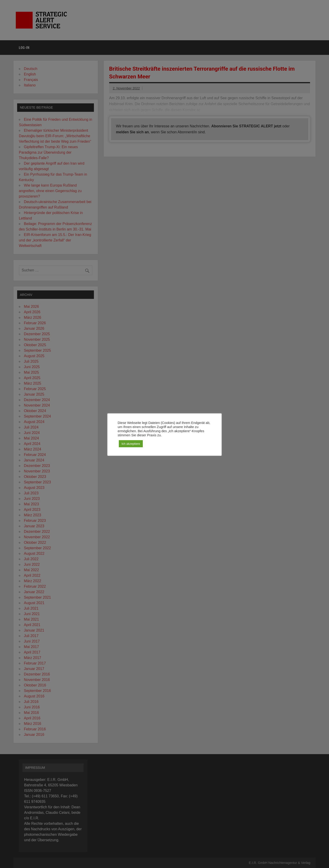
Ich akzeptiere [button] (131, 444)
